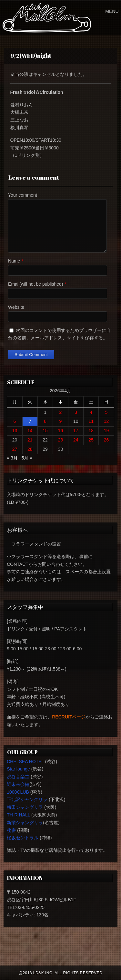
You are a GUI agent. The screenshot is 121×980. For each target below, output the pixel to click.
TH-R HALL (18, 815)
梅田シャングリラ (25, 807)
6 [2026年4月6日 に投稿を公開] (15, 421)
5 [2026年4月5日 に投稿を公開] (106, 412)
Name (14, 261)
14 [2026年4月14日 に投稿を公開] (30, 431)
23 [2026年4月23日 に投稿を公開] (61, 440)
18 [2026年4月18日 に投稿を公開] (91, 431)
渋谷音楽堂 (18, 777)
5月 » (27, 458)
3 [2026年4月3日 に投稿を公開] (76, 412)
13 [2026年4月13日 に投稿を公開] (15, 431)
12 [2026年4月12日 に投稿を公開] (106, 421)
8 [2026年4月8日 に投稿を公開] (45, 421)
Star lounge (18, 769)
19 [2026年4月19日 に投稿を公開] (106, 431)
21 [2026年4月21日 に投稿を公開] (30, 440)
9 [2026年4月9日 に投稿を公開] (61, 421)
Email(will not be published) (35, 284)
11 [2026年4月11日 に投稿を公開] (91, 421)
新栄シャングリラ (25, 823)
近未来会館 (18, 784)
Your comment (23, 195)
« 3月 (12, 458)
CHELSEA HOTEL (25, 762)
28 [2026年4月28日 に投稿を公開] (30, 449)
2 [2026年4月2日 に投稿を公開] (61, 412)
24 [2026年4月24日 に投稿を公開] (76, 440)
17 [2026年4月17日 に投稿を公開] (76, 431)
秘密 (11, 830)
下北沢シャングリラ (27, 799)
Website (16, 307)
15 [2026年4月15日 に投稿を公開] (45, 431)
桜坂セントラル (23, 838)
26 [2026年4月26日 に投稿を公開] (106, 440)
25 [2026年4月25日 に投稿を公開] (91, 440)
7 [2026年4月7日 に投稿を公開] (30, 421)
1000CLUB (18, 792)
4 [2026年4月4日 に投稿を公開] (91, 412)
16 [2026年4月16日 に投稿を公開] (61, 431)
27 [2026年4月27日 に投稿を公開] (15, 449)
